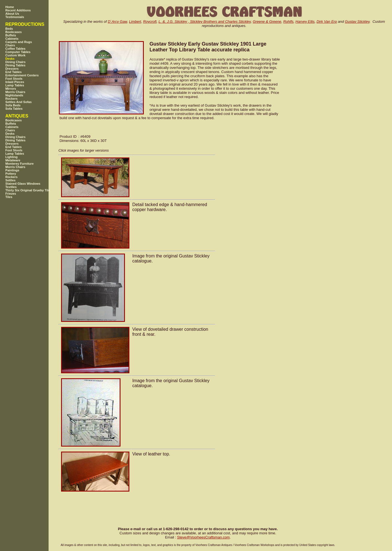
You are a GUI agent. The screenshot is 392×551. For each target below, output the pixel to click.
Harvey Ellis (305, 22)
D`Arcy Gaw (117, 22)
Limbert (135, 22)
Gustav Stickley (357, 22)
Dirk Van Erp (327, 22)
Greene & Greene (267, 22)
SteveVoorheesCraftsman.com (203, 537)
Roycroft (150, 22)
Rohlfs (288, 22)
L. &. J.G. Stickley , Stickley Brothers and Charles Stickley (205, 22)
